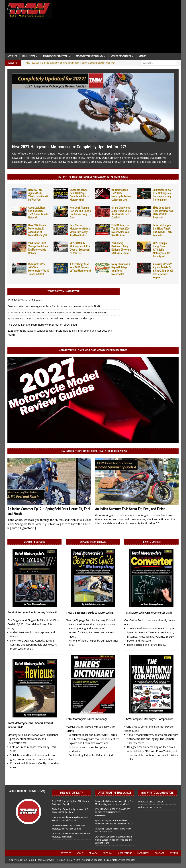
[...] (169, 162)
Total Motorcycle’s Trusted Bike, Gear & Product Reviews (93, 451)
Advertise (66, 853)
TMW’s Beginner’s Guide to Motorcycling (90, 613)
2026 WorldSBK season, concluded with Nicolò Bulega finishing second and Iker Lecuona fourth (114, 840)
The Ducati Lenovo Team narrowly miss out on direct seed (42, 325)
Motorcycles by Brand (89, 56)
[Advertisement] (117, 27)
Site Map (174, 853)
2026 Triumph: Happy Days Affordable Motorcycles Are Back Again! (162, 250)
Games (143, 56)
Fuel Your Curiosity (71, 793)
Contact (160, 853)
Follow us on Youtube (150, 807)
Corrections (125, 853)
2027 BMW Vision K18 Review (25, 300)
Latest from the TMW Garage (115, 793)
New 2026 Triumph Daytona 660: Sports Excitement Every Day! (70, 803)
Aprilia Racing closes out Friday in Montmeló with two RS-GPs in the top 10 (51, 318)
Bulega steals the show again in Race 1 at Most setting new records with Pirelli (54, 306)
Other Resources (121, 56)
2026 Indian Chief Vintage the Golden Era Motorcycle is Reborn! (71, 835)
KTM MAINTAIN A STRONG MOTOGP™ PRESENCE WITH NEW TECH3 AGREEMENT (57, 312)
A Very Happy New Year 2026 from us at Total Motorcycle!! (80, 267)
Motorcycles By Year (55, 56)
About (80, 853)
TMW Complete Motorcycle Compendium (149, 719)
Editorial (108, 853)
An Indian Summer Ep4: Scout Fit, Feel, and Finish (130, 509)
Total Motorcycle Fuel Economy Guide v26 (32, 612)
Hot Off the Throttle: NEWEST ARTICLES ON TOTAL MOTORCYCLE (93, 177)
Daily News (28, 56)
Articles (12, 56)
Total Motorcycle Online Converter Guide (148, 613)
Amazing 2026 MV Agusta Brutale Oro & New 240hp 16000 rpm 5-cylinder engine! (163, 271)
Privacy (93, 853)
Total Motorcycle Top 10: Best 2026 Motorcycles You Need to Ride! (69, 827)
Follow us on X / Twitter (151, 802)
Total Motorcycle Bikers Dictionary (86, 719)
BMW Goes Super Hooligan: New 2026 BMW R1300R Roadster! (70, 811)
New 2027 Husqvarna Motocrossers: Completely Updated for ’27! (69, 147)
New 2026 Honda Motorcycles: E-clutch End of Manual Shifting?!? (70, 819)
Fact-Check (143, 853)
